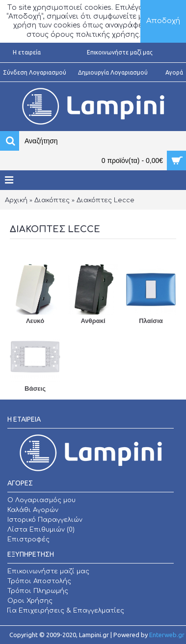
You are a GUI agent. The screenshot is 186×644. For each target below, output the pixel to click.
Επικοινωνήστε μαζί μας (48, 571)
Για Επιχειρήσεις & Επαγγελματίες (66, 611)
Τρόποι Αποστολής (39, 581)
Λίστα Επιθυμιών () (41, 530)
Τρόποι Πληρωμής (38, 591)
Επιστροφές (28, 539)
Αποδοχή (163, 21)
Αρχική (16, 200)
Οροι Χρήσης (30, 601)
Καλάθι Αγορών (33, 510)
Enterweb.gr (167, 635)
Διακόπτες (52, 200)
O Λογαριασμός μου (41, 500)
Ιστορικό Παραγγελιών (45, 520)
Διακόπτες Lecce (106, 200)
